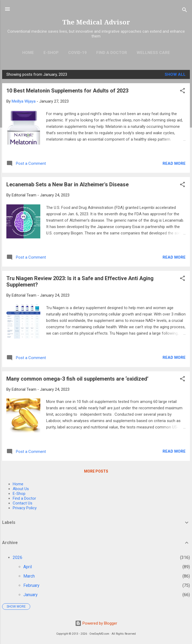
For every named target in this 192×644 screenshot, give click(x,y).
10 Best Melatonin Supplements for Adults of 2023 (67, 91)
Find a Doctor (24, 498)
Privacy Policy (25, 508)
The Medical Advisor (96, 22)
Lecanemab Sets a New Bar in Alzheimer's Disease (67, 184)
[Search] (185, 11)
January (30, 595)
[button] (182, 92)
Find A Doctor (112, 53)
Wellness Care (153, 53)
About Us (21, 489)
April (28, 567)
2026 (18, 557)
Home (28, 53)
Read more (174, 163)
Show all (175, 74)
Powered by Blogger (96, 623)
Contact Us (23, 503)
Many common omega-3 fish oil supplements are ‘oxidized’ (77, 379)
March (29, 576)
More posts (96, 471)
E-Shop (51, 53)
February (31, 585)
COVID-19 (77, 53)
